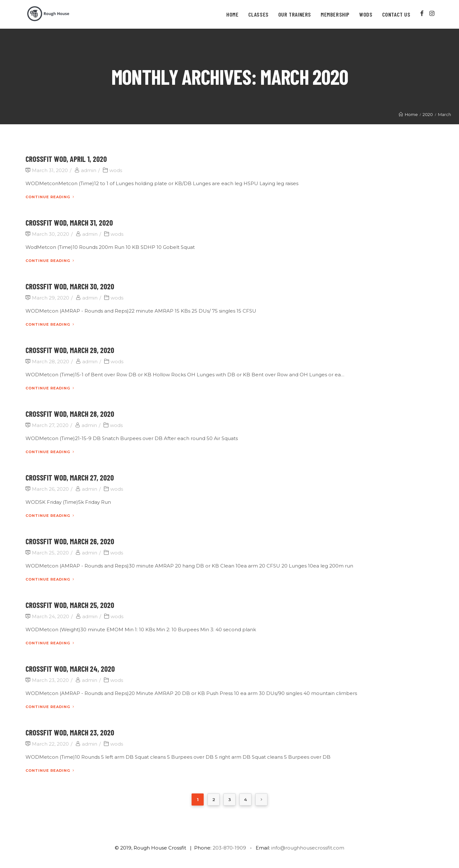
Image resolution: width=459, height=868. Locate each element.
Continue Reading (50, 197)
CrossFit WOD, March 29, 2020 (70, 350)
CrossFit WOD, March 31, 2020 (69, 223)
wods (116, 170)
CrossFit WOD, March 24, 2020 (70, 669)
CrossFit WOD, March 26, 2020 (70, 541)
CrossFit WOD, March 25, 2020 (70, 605)
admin (89, 170)
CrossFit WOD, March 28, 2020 (70, 414)
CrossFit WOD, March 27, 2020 (70, 477)
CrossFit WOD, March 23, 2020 (70, 732)
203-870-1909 (229, 848)
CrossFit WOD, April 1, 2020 (66, 159)
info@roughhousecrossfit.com (308, 848)
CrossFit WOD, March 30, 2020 (70, 286)
